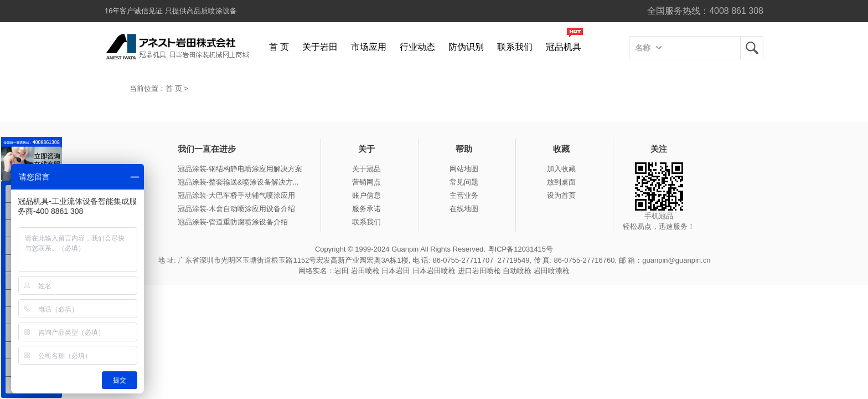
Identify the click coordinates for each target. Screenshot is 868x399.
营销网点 (366, 182)
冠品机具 (564, 47)
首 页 (279, 47)
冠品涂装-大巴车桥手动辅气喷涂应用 (236, 195)
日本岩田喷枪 (434, 271)
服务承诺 (366, 209)
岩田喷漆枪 (552, 271)
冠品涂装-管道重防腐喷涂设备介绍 (233, 222)
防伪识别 (466, 47)
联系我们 (515, 47)
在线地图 (464, 209)
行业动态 (417, 47)
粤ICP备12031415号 (521, 249)
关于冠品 (366, 169)
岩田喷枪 (365, 271)
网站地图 (464, 169)
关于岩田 (320, 47)
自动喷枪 (517, 271)
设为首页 (561, 195)
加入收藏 (561, 169)
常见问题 (464, 182)
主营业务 (464, 195)
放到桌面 (561, 182)
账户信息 (366, 195)
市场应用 (369, 47)
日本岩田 (396, 271)
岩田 (752, 48)
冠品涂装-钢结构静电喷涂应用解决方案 (240, 169)
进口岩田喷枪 (479, 271)
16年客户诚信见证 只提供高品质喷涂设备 (171, 11)
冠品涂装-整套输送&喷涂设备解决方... (238, 182)
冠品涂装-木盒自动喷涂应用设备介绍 (236, 209)
